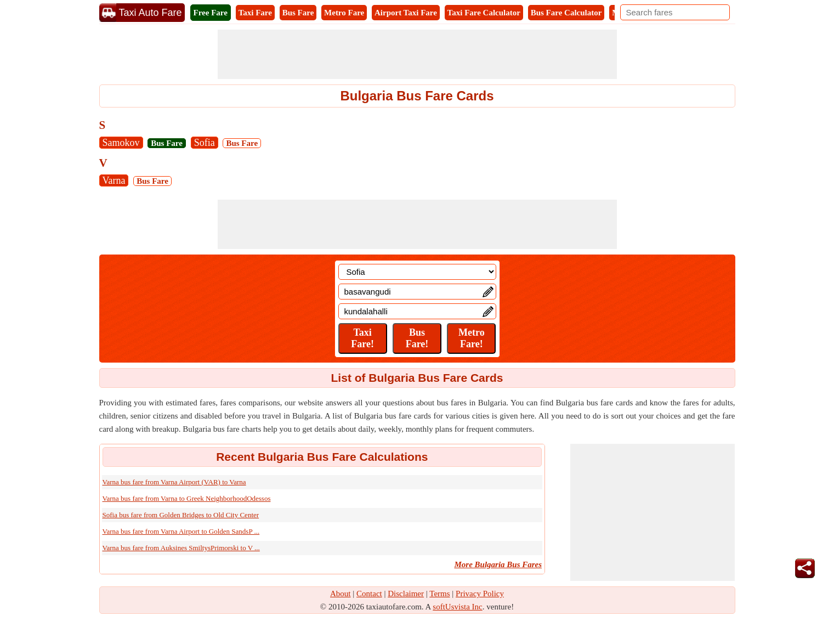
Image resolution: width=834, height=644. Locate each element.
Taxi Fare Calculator (484, 13)
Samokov (121, 143)
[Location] (417, 272)
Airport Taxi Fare (406, 13)
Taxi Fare (255, 13)
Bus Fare (298, 13)
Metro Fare (344, 13)
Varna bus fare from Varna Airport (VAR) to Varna (174, 482)
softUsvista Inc (457, 607)
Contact (369, 594)
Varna (114, 180)
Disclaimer (406, 594)
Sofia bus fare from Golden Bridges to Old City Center (181, 515)
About (341, 594)
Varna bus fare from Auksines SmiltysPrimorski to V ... (181, 548)
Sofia (205, 143)
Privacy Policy (480, 594)
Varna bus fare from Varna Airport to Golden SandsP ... (181, 531)
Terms (439, 594)
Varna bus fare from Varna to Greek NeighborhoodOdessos (187, 498)
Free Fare (211, 13)
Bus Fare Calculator (566, 13)
